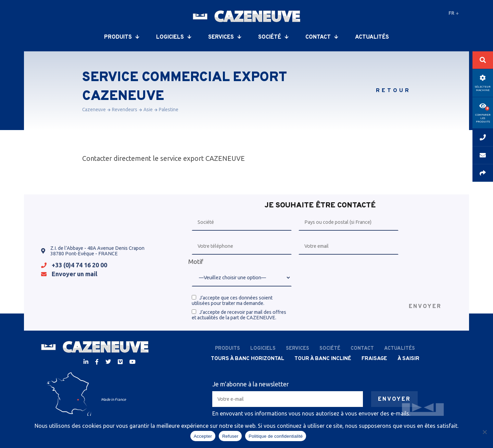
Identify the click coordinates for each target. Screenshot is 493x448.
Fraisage (374, 359)
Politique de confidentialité (276, 436)
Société (273, 37)
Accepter (203, 436)
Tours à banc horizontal (248, 359)
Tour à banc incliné (323, 359)
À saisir (408, 359)
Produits (122, 37)
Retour (393, 91)
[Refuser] (484, 432)
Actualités (372, 37)
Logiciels (174, 37)
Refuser (230, 436)
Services (225, 37)
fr (454, 13)
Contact (322, 37)
